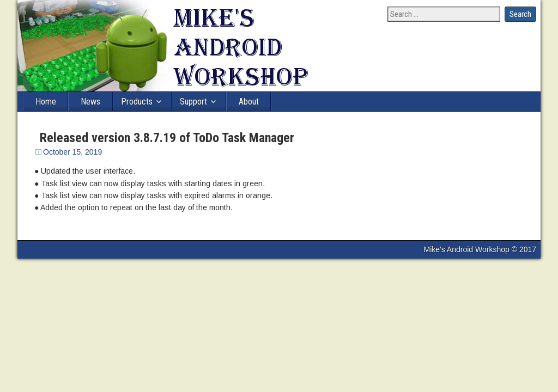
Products (137, 102)
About (249, 102)
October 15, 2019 (72, 152)
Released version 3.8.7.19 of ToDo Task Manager (167, 138)
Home (46, 102)
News (90, 102)
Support (193, 102)
